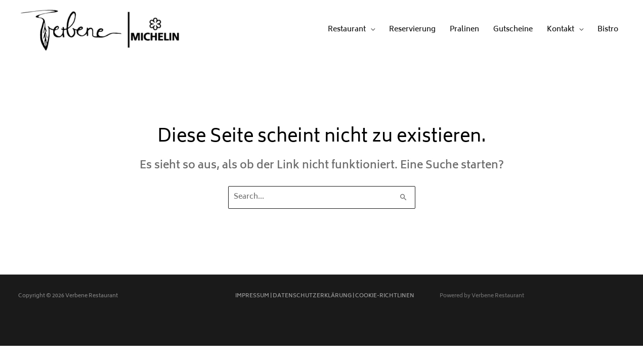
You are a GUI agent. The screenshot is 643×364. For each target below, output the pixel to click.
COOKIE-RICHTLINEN (385, 296)
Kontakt (561, 30)
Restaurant (347, 30)
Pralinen (464, 30)
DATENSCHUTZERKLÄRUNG (312, 296)
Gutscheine (513, 30)
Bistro (608, 30)
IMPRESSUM (252, 296)
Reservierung (412, 30)
